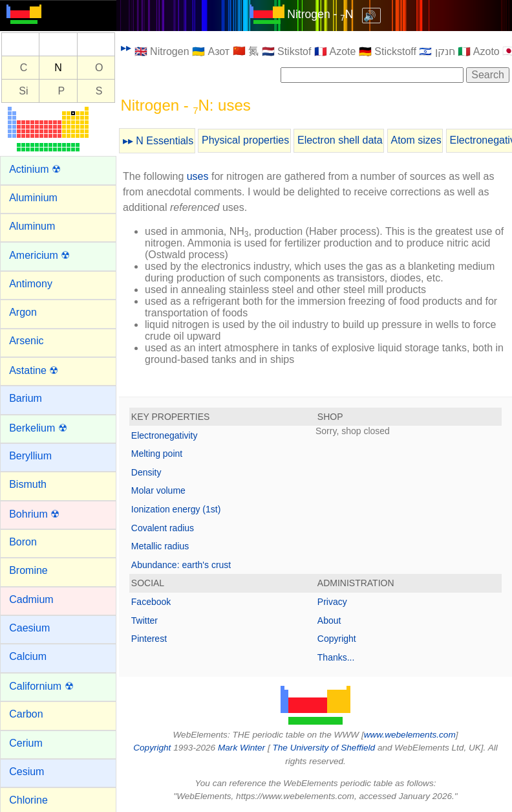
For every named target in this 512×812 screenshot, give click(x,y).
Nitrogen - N (320, 14)
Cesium (27, 772)
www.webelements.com (410, 735)
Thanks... (336, 657)
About (329, 620)
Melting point (157, 454)
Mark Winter (241, 748)
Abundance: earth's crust (181, 565)
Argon (23, 312)
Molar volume (158, 490)
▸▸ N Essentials (158, 141)
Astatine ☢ (34, 370)
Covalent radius (163, 528)
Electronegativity (165, 435)
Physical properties (245, 140)
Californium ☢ (41, 686)
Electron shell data (340, 140)
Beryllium (30, 456)
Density (146, 472)
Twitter (144, 620)
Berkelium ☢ (38, 428)
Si (23, 91)
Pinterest (149, 639)
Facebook (151, 602)
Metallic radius (160, 546)
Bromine (28, 570)
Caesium (29, 628)
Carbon (26, 714)
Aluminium (33, 198)
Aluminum (32, 226)
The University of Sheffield (325, 748)
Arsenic (26, 341)
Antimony (31, 284)
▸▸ (126, 48)
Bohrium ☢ (34, 514)
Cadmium (31, 599)
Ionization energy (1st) (176, 509)
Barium (26, 398)
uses (198, 176)
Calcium (28, 656)
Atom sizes (416, 140)
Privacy (332, 602)
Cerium (26, 743)
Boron (23, 542)
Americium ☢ (39, 255)
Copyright (337, 639)
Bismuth (28, 484)
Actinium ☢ (35, 169)
